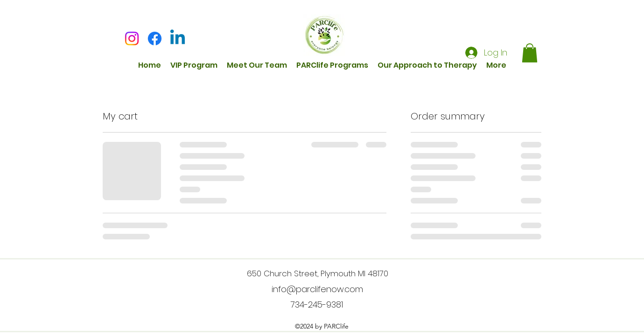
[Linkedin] (178, 38)
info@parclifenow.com (317, 289)
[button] (530, 53)
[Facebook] (155, 38)
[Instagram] (132, 38)
